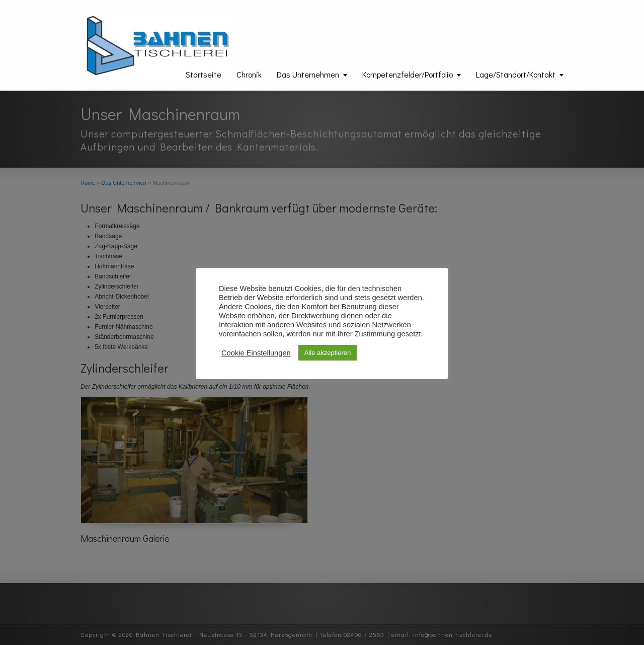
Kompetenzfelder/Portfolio (408, 74)
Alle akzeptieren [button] (328, 353)
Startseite (204, 74)
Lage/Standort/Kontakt (516, 74)
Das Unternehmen (308, 74)
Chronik (249, 74)
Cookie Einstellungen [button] (256, 353)
